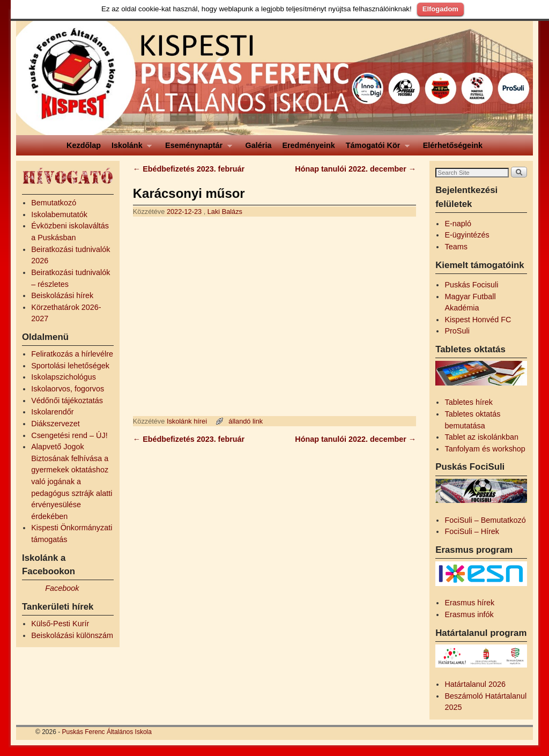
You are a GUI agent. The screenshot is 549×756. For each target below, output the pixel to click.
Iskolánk (129, 148)
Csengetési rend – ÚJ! (69, 435)
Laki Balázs (225, 212)
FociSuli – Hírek (472, 531)
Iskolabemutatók (59, 214)
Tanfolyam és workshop (485, 449)
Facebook (62, 588)
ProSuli (457, 331)
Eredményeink (308, 145)
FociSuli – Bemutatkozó (485, 520)
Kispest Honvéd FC (478, 320)
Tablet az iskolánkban (481, 437)
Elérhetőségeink (453, 145)
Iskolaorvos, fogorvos (68, 389)
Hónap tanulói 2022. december (355, 169)
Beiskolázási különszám (72, 635)
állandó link (246, 421)
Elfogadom (440, 9)
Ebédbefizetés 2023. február (189, 169)
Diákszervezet (55, 424)
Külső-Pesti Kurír (60, 624)
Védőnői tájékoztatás (67, 401)
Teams (456, 247)
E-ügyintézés (467, 235)
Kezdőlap (84, 145)
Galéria (259, 145)
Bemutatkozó (54, 203)
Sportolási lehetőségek (70, 366)
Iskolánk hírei (187, 421)
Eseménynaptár (196, 148)
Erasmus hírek (469, 603)
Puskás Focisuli (471, 285)
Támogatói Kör (375, 148)
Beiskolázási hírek (62, 295)
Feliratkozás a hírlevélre (72, 354)
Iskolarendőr (52, 412)
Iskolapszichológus (64, 377)
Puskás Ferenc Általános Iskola (107, 732)
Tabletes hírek (469, 402)
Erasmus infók (469, 614)
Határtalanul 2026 (475, 684)
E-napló (458, 224)
